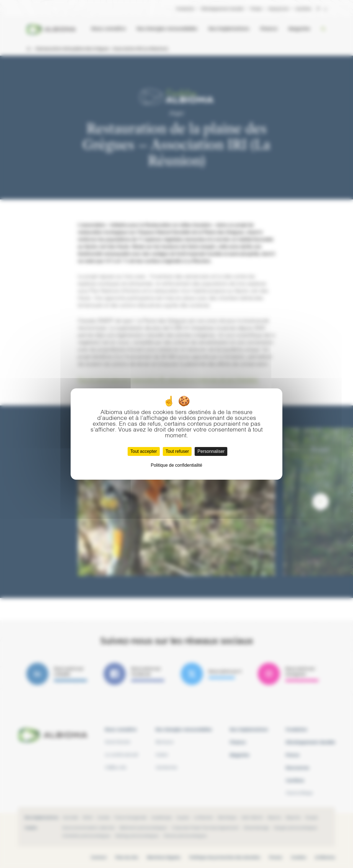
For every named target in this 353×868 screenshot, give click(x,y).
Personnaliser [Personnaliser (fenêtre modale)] (211, 451)
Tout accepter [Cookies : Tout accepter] (144, 451)
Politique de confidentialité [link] (177, 465)
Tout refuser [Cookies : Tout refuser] (177, 451)
